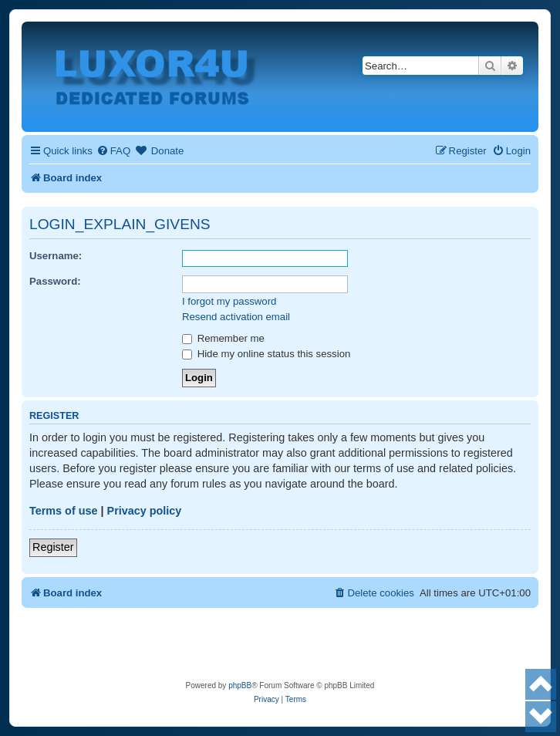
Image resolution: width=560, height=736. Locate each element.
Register (53, 547)
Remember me (223, 338)
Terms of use (64, 511)
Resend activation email (236, 317)
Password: (55, 281)
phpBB (240, 685)
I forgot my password (229, 301)
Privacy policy (145, 511)
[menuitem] (113, 151)
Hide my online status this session (266, 354)
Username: (56, 256)
